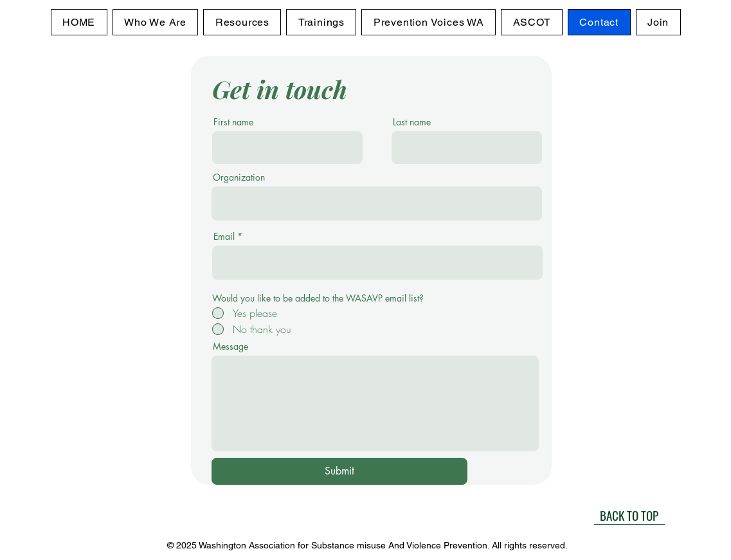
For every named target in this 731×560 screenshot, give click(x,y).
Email (224, 237)
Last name (412, 122)
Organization (239, 177)
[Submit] (339, 471)
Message (230, 347)
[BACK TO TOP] (629, 515)
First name (233, 122)
